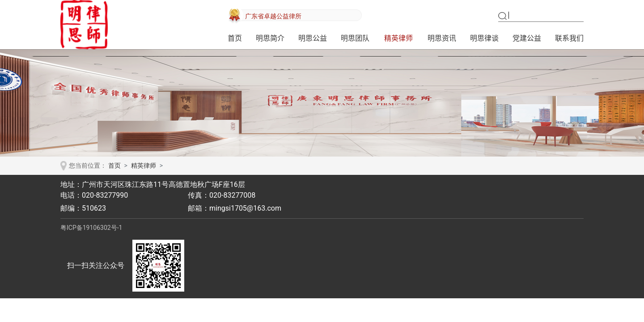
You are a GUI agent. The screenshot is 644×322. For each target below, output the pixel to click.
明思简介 (270, 38)
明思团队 (355, 38)
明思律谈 (484, 38)
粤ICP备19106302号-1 (91, 228)
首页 (235, 38)
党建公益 (527, 38)
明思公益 (313, 38)
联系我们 (569, 38)
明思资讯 (442, 38)
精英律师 (398, 38)
